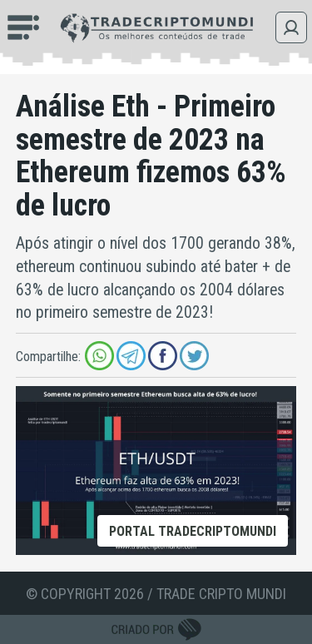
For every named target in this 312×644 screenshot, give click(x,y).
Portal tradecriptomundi (193, 531)
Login (291, 27)
